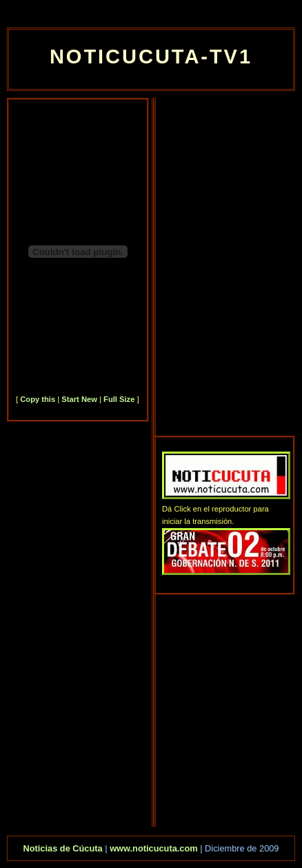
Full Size (119, 399)
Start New (79, 399)
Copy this (38, 399)
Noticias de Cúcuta (62, 848)
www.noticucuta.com (154, 848)
